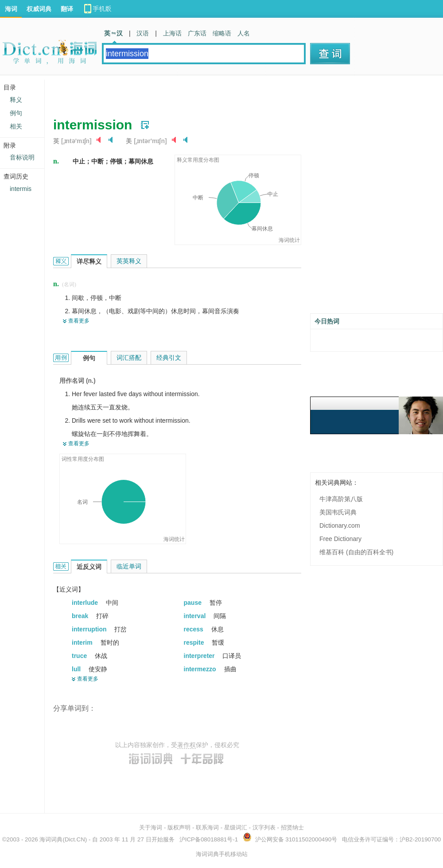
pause (194, 603)
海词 (11, 9)
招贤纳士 (292, 827)
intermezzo (201, 669)
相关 (16, 126)
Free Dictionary (340, 539)
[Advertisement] (161, 93)
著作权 (187, 745)
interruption (90, 629)
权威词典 (39, 9)
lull (77, 669)
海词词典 (51, 839)
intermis (21, 189)
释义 (16, 100)
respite (195, 642)
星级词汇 (236, 827)
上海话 (172, 33)
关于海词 (151, 827)
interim (83, 642)
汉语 (143, 33)
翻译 (67, 9)
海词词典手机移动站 (222, 854)
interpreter (200, 656)
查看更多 (79, 321)
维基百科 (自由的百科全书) (356, 552)
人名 (244, 33)
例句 (16, 113)
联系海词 (207, 827)
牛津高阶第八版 (341, 499)
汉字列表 (264, 827)
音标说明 (22, 157)
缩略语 (222, 33)
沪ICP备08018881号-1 (209, 839)
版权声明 (179, 827)
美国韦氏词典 (338, 512)
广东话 (197, 33)
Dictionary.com (340, 525)
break (81, 616)
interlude (86, 603)
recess (194, 629)
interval (196, 616)
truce (80, 656)
